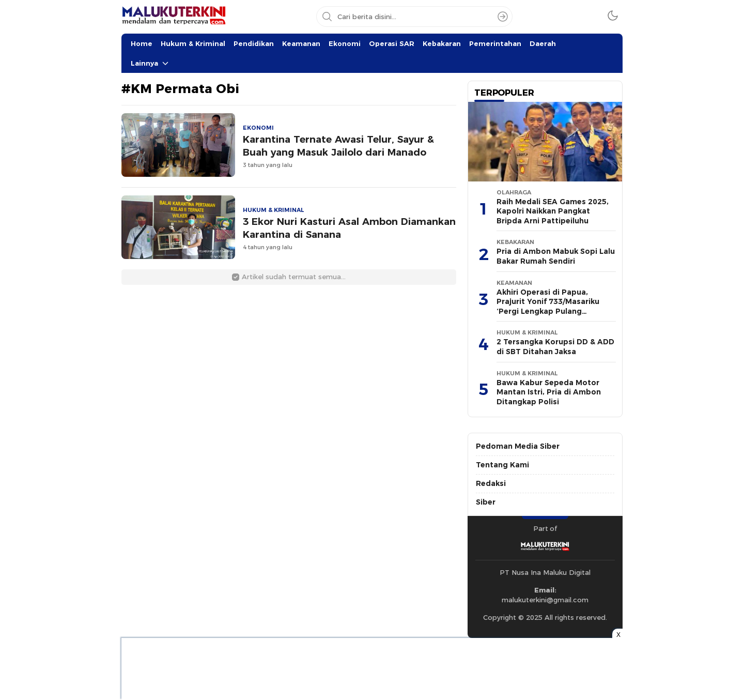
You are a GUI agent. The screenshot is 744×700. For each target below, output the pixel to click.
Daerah (543, 43)
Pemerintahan (495, 43)
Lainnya (144, 63)
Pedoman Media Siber (518, 446)
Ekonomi (345, 43)
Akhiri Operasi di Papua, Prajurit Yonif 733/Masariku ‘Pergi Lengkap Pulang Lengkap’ (548, 307)
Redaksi (491, 483)
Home (142, 43)
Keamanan (301, 43)
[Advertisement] (70, 155)
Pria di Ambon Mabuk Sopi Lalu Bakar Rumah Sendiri (556, 256)
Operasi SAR (392, 43)
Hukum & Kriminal (193, 43)
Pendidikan (254, 43)
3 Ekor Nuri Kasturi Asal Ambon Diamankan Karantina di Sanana (349, 228)
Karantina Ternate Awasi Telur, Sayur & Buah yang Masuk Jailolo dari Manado (338, 146)
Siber (486, 502)
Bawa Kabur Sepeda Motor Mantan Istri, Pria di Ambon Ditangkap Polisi (549, 392)
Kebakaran (442, 43)
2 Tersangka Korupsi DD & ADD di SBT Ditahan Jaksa (555, 347)
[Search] (503, 17)
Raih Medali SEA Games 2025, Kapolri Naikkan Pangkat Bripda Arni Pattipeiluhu (553, 211)
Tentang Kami (502, 465)
